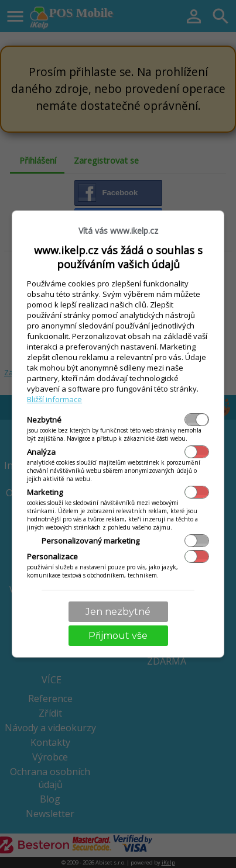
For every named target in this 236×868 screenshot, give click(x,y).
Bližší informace (54, 399)
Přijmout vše (118, 636)
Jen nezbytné (118, 612)
